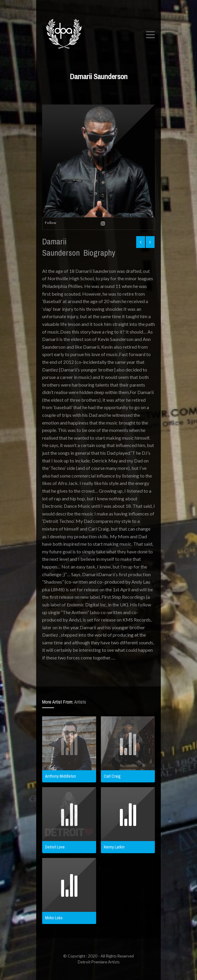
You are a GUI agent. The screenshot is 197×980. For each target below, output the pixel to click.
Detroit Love (55, 847)
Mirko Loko (54, 918)
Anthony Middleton (61, 776)
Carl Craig (112, 776)
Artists (80, 702)
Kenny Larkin (114, 847)
